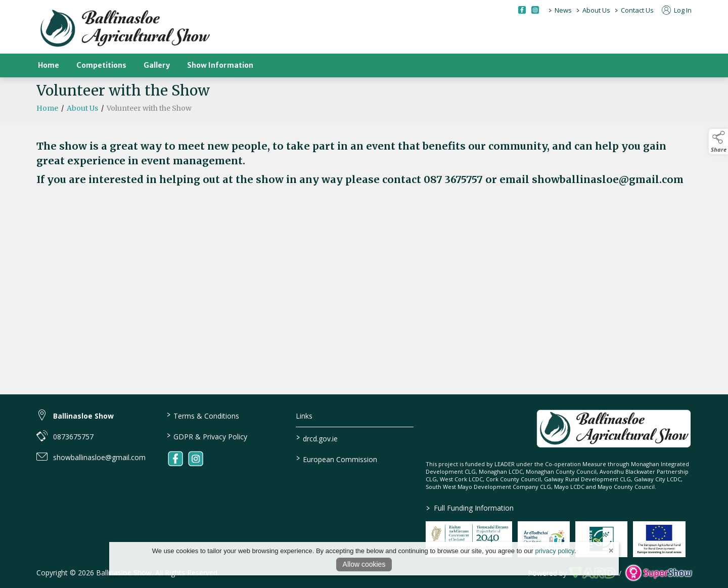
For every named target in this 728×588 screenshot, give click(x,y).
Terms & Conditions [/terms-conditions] (202, 415)
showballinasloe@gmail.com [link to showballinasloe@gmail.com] (99, 457)
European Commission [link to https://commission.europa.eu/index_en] (337, 459)
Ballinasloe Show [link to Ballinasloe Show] (83, 416)
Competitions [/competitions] (101, 65)
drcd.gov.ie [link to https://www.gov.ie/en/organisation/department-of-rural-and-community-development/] (317, 438)
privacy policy (555, 551)
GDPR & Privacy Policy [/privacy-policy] (207, 436)
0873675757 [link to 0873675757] (73, 437)
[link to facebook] (175, 459)
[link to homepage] (125, 29)
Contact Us (637, 10)
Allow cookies (364, 564)
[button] (718, 142)
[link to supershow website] (658, 573)
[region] (364, 163)
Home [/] (49, 65)
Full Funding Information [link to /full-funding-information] (470, 508)
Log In (677, 10)
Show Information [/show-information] (220, 65)
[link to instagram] (196, 459)
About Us (596, 10)
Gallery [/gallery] (157, 65)
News (563, 10)
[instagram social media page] (535, 10)
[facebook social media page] (522, 10)
